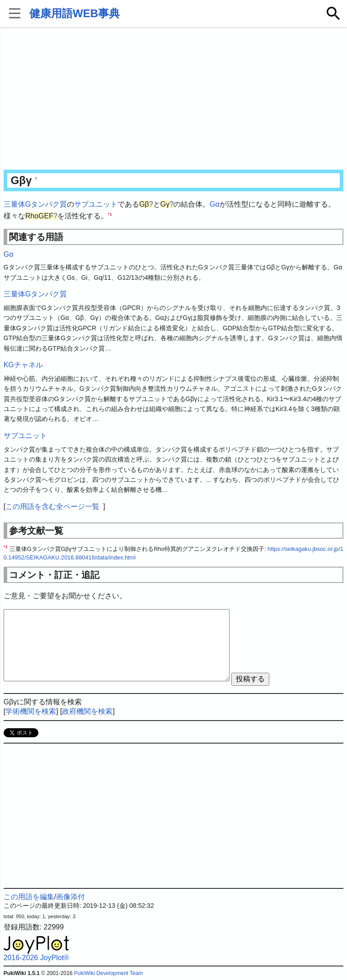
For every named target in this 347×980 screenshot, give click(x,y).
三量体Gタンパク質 (35, 204)
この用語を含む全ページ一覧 (52, 506)
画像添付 (70, 897)
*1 (110, 214)
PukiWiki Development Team (109, 973)
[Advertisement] (174, 99)
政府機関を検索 (87, 711)
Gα (215, 204)
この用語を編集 (29, 897)
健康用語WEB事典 (75, 13)
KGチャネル (23, 365)
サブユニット (96, 204)
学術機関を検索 (31, 711)
